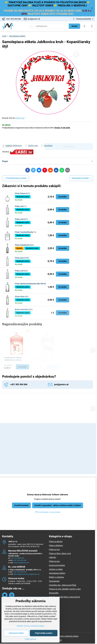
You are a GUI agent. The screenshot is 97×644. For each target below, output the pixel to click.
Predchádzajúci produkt (16, 178)
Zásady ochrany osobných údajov (65, 636)
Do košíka (69, 137)
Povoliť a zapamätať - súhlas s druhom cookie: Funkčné (58, 505)
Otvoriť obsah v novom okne (48, 512)
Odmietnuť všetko (16, 633)
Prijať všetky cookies (44, 633)
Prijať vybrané (31, 639)
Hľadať (74, 26)
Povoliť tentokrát (21, 505)
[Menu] (92, 26)
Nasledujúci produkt (81, 178)
